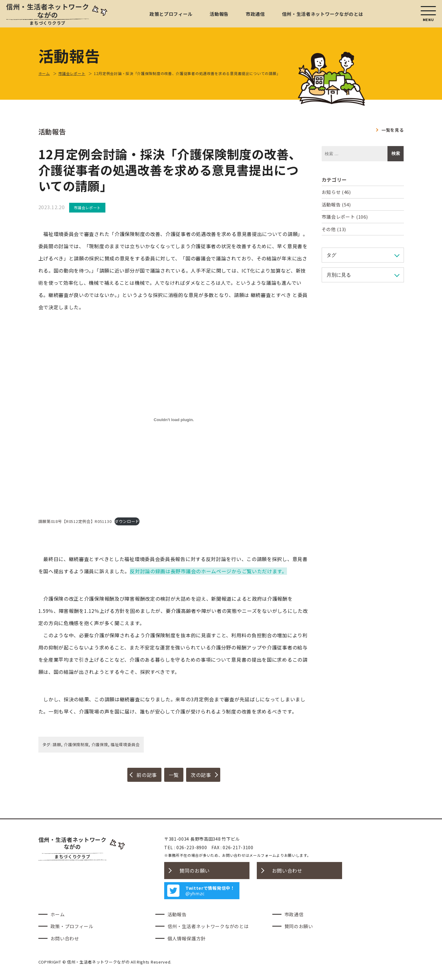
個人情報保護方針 (187, 938)
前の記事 (147, 775)
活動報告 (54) (336, 204)
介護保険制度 (76, 744)
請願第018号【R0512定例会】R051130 (75, 521)
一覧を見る (393, 130)
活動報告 (219, 14)
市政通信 (255, 14)
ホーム (58, 914)
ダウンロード (127, 521)
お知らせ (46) (336, 192)
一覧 (174, 775)
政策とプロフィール (171, 14)
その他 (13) (334, 229)
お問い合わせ (287, 871)
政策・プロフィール (72, 926)
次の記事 (201, 775)
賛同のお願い (195, 871)
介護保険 (100, 744)
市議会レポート (87, 207)
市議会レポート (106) (345, 217)
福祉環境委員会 (125, 744)
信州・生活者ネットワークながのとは (323, 14)
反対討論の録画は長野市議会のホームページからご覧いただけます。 (208, 571)
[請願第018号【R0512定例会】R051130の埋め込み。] (174, 420)
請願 (57, 744)
